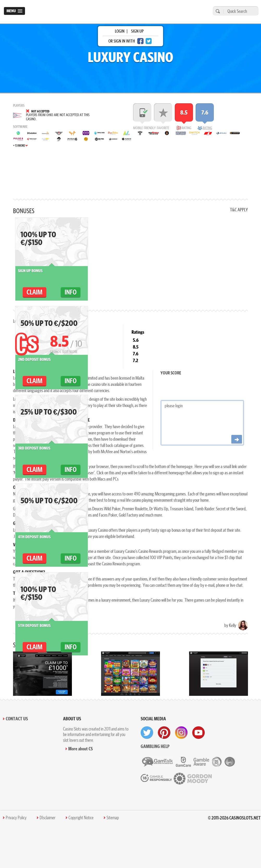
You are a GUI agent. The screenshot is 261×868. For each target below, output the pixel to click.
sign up (137, 31)
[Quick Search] (240, 11)
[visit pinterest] (164, 733)
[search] (217, 11)
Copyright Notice (81, 818)
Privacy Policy (16, 818)
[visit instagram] (181, 733)
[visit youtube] (198, 733)
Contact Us (17, 719)
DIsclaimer (48, 818)
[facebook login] (140, 41)
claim (35, 292)
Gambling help (155, 746)
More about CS (80, 749)
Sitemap (113, 818)
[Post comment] (237, 439)
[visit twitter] (147, 733)
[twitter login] (149, 41)
